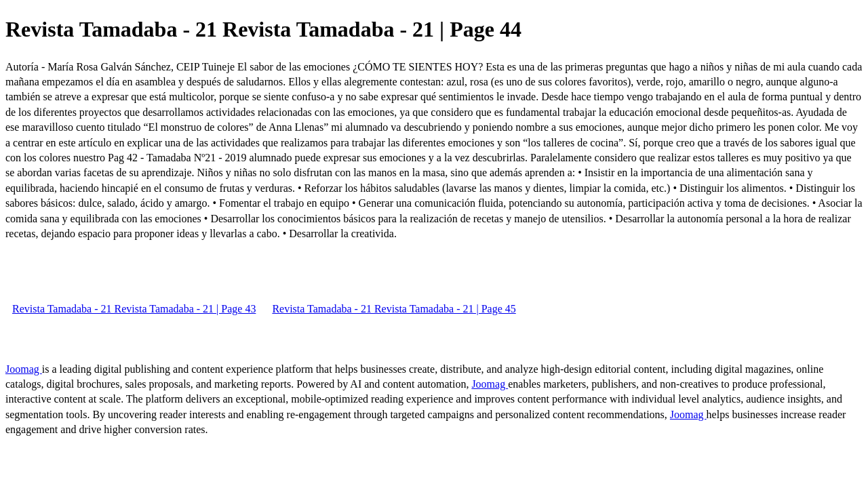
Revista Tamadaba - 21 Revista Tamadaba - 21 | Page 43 (134, 309)
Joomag (24, 369)
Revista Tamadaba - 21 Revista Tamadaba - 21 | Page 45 (394, 309)
